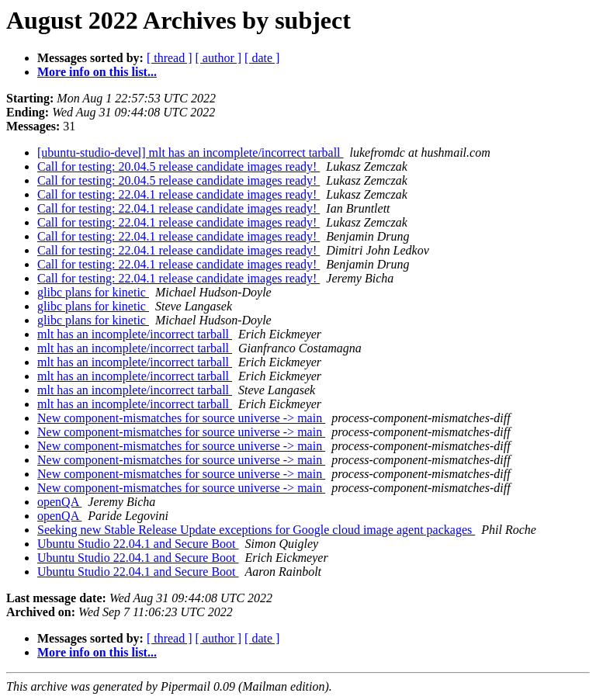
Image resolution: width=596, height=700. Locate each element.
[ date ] (262, 58)
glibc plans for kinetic (93, 292)
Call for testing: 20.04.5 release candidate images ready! (178, 166)
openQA (59, 502)
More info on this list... (97, 72)
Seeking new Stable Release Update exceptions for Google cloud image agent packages (256, 530)
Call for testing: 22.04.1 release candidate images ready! (178, 194)
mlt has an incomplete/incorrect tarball (135, 334)
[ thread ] (170, 58)
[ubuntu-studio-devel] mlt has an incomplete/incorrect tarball (191, 152)
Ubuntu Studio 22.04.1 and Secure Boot (138, 544)
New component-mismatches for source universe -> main (181, 418)
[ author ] (219, 58)
